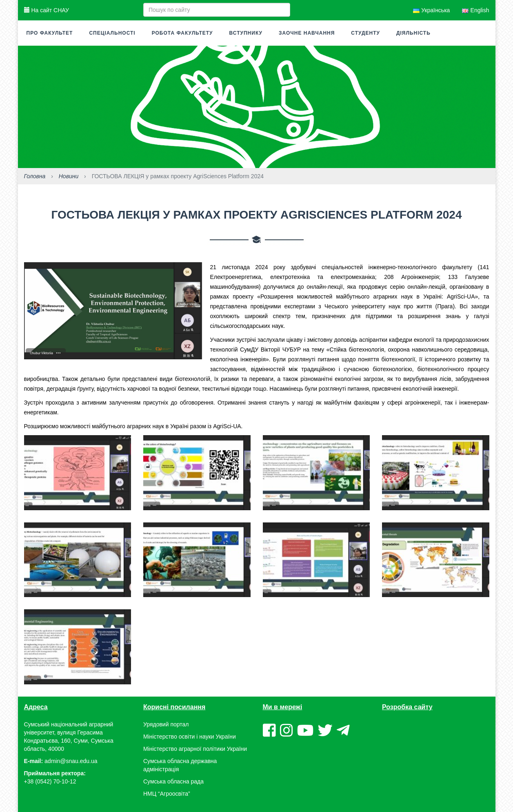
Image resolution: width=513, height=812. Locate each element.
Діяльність (413, 33)
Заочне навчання (307, 33)
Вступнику (246, 33)
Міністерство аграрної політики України (195, 749)
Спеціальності (112, 33)
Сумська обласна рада (173, 781)
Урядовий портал (166, 724)
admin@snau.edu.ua (71, 761)
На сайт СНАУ (47, 10)
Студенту (365, 33)
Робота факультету (182, 33)
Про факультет (50, 33)
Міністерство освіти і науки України (190, 737)
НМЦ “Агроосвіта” (167, 794)
